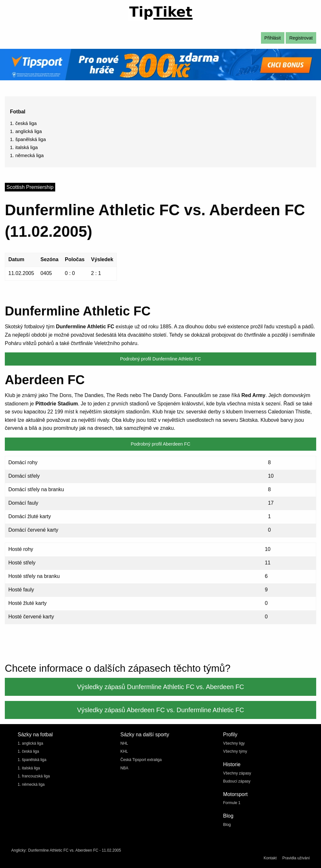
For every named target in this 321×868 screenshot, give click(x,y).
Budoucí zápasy (237, 781)
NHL (124, 743)
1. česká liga (23, 123)
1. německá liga (27, 155)
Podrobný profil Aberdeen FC (160, 444)
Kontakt (270, 858)
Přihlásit (273, 38)
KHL (124, 751)
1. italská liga (24, 147)
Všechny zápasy (237, 773)
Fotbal (18, 112)
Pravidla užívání (296, 858)
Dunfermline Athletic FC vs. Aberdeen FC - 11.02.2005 (74, 850)
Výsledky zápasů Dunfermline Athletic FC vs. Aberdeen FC (160, 687)
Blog (227, 825)
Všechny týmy (235, 751)
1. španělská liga (28, 139)
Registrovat (301, 38)
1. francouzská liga (34, 776)
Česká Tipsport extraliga (141, 760)
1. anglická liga (26, 131)
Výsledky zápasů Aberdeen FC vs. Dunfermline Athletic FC (160, 710)
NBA (124, 768)
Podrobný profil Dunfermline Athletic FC (160, 359)
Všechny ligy (234, 743)
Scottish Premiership (30, 187)
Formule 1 (232, 803)
